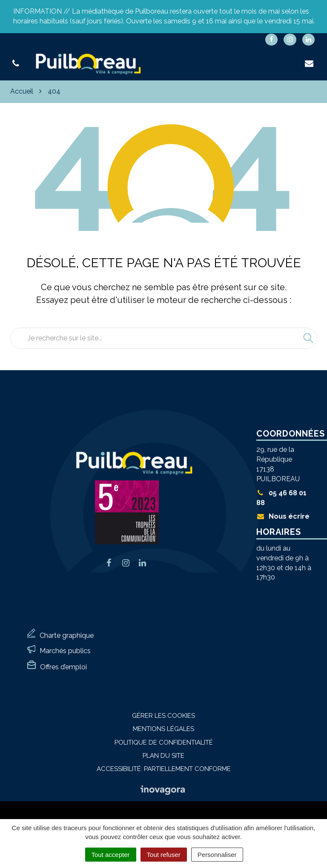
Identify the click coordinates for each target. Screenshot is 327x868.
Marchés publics (65, 651)
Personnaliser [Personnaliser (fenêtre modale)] (217, 855)
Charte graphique (67, 635)
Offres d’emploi (63, 667)
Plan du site (163, 756)
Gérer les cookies (163, 716)
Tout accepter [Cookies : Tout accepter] (111, 855)
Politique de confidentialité (164, 742)
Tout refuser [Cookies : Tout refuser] (164, 855)
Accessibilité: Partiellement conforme (164, 769)
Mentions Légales (163, 729)
